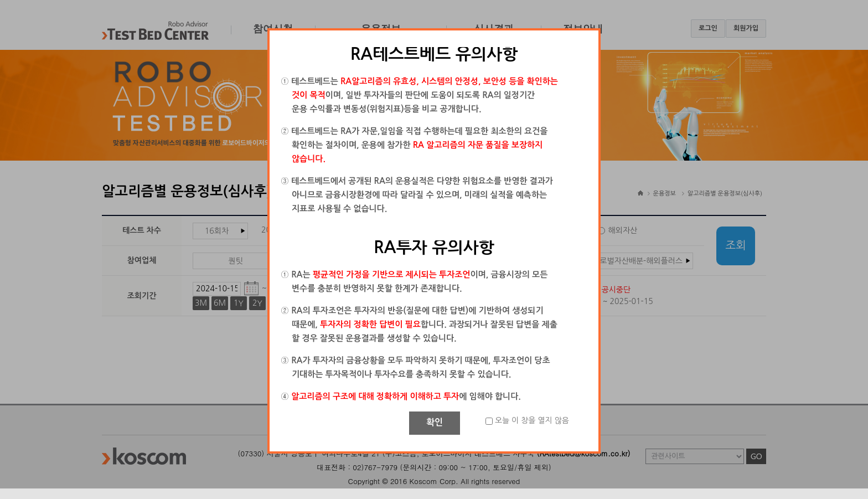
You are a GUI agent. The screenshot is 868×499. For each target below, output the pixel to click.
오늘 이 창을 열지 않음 (532, 420)
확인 (435, 422)
